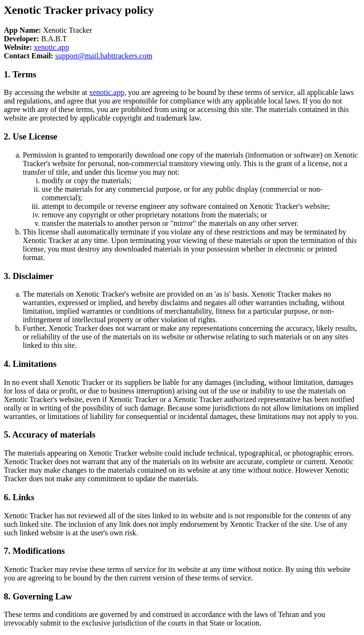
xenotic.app (52, 47)
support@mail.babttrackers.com (104, 56)
